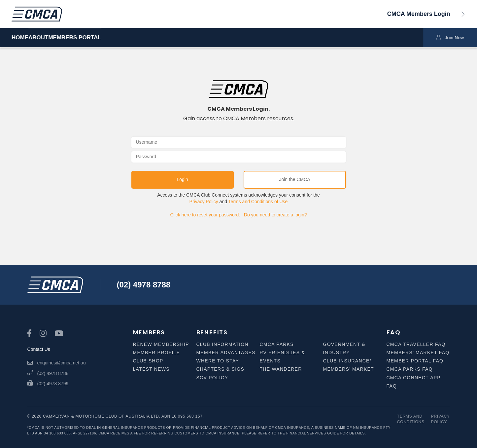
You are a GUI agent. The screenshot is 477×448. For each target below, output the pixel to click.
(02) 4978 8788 (144, 285)
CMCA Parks (277, 344)
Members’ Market (349, 369)
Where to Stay (218, 361)
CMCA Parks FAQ (410, 369)
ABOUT (55, 38)
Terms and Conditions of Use (258, 202)
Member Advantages (226, 353)
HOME (20, 38)
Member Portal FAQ (415, 361)
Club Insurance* (348, 361)
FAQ (394, 332)
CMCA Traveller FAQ (416, 344)
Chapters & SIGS (221, 369)
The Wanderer (281, 369)
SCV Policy (212, 378)
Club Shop (148, 361)
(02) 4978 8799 (48, 384)
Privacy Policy (204, 202)
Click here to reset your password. (205, 215)
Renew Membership (161, 344)
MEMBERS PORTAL (108, 38)
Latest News (151, 369)
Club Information (222, 344)
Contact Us (39, 349)
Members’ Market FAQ (418, 353)
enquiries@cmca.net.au (57, 363)
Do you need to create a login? (275, 215)
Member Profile (157, 353)
